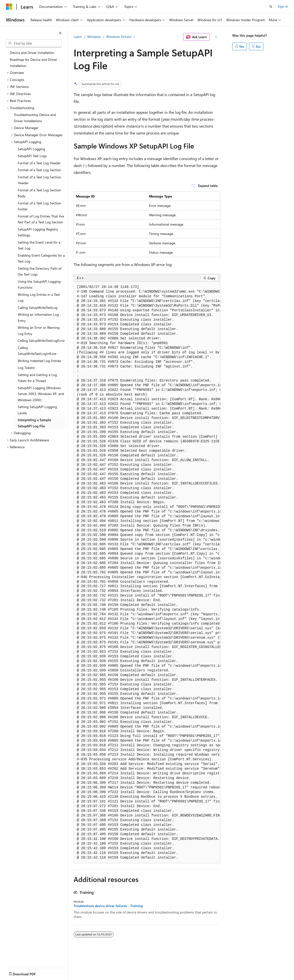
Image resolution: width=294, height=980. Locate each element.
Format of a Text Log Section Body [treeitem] (39, 193)
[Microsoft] (9, 7)
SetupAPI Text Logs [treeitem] (32, 156)
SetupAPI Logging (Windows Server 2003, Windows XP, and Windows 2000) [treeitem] (41, 394)
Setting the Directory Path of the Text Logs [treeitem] (40, 271)
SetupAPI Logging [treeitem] (31, 149)
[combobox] (34, 43)
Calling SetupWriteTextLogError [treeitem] (41, 341)
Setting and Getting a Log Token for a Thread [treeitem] (37, 378)
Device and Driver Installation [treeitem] (32, 53)
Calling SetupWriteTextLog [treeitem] (38, 307)
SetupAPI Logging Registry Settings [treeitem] (38, 232)
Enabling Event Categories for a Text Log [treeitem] (41, 258)
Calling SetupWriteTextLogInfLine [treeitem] (37, 351)
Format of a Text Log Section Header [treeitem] (39, 180)
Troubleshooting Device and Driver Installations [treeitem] (35, 118)
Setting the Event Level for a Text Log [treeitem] (39, 245)
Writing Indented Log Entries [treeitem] (39, 361)
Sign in (283, 6)
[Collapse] (60, 33)
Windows (94, 37)
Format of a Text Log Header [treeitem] (39, 163)
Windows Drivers (119, 37)
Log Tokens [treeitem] (26, 368)
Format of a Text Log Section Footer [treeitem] (39, 206)
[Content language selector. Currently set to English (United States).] (28, 973)
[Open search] (271, 7)
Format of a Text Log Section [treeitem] (39, 170)
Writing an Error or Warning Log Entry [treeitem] (39, 331)
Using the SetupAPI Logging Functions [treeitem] (39, 284)
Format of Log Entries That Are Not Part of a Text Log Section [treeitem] (41, 219)
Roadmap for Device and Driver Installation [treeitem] (33, 63)
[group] (147, 572)
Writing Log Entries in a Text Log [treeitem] (39, 298)
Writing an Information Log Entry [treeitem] (38, 317)
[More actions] (216, 37)
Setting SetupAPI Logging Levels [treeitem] (37, 410)
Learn (78, 37)
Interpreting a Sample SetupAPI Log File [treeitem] (34, 423)
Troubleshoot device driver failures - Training (108, 906)
